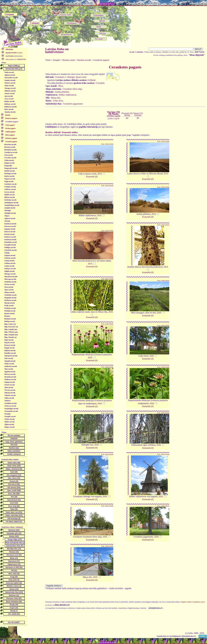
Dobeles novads (10, 171)
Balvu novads (9, 109)
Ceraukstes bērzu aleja (72, 89)
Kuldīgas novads (10, 247)
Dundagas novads (10, 174)
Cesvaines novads (10, 158)
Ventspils (7, 414)
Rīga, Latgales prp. (11, 329)
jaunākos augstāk (113, 119)
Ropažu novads (10, 343)
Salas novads (9, 358)
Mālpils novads (10, 271)
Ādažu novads (9, 72)
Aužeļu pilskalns (62, 92)
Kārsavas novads (10, 226)
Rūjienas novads (10, 350)
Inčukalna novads (10, 200)
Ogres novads (9, 290)
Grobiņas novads (10, 187)
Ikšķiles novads (10, 195)
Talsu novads (9, 387)
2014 (100, 174)
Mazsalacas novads (11, 277)
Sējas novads (9, 369)
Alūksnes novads (10, 91)
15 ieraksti (100, 83)
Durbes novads (9, 176)
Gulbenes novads (10, 189)
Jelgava (7, 216)
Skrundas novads (10, 377)
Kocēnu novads (10, 234)
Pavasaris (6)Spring (127, 114)
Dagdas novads (9, 163)
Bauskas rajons (69, 60)
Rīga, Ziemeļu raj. (10, 337)
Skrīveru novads (10, 374)
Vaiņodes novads (10, 395)
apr (127, 118)
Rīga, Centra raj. (10, 324)
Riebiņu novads (10, 321)
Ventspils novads (10, 416)
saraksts (14, 53)
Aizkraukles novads (11, 78)
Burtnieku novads (10, 150)
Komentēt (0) (92, 177)
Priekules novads (10, 308)
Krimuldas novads (11, 242)
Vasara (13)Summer (138, 114)
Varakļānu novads (10, 403)
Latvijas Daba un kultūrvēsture (57, 50)
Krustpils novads (10, 245)
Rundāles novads (10, 353)
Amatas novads (10, 93)
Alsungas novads (10, 88)
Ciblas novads (9, 160)
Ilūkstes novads (10, 197)
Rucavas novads (10, 345)
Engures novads (10, 179)
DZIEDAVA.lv (107, 4)
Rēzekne (7, 316)
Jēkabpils (8, 210)
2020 (110, 312)
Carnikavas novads (11, 152)
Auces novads (9, 99)
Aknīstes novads (10, 83)
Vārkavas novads (10, 406)
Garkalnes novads (10, 184)
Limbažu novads (10, 258)
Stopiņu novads (10, 382)
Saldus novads (9, 364)
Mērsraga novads (10, 279)
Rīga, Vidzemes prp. (11, 332)
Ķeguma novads (10, 229)
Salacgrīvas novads (11, 356)
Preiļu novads (9, 306)
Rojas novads (9, 340)
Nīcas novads (9, 287)
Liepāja (7, 253)
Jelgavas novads (10, 218)
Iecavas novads (9, 192)
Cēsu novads (9, 155)
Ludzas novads (9, 266)
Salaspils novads (10, 361)
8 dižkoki (92, 80)
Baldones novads (10, 104)
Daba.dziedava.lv (15, 59)
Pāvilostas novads (10, 300)
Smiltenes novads (10, 380)
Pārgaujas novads (10, 298)
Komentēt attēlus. (70, 132)
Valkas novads (9, 398)
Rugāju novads (9, 348)
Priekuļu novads (10, 311)
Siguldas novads (10, 372)
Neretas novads (10, 284)
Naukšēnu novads (10, 282)
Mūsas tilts (56, 98)
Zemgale (57, 60)
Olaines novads (10, 292)
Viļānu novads (9, 424)
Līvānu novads (9, 261)
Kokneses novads (10, 237)
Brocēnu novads (10, 147)
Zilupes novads (9, 427)
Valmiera (7, 401)
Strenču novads (10, 385)
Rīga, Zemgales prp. (11, 335)
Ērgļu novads (9, 181)
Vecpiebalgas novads (11, 409)
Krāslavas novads (10, 240)
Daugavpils (8, 166)
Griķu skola (58, 101)
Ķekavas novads (10, 232)
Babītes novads (9, 101)
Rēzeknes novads (10, 319)
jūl (138, 118)
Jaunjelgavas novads (11, 203)
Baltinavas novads (10, 107)
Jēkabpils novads (10, 213)
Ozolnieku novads (10, 295)
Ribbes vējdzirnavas (68, 95)
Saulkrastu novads (11, 366)
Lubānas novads (10, 263)
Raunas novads (10, 313)
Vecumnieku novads (11, 411)
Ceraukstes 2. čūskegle (65, 77)
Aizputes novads (10, 80)
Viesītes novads (10, 419)
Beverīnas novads (10, 144)
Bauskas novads (10, 112)
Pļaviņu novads (10, 303)
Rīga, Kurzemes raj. (11, 327)
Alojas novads (9, 86)
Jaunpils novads (10, 208)
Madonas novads (10, 269)
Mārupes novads (10, 274)
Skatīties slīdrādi (53, 132)
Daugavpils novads (11, 168)
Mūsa (61, 86)
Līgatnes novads (10, 255)
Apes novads (9, 96)
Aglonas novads (10, 75)
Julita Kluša (109, 144)
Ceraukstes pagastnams (73, 104)
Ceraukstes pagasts (101, 60)
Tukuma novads (10, 393)
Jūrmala (7, 221)
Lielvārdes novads (10, 250)
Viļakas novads (9, 422)
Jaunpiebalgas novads (12, 205)
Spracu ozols (81, 77)
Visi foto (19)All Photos (113, 114)
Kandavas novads (10, 224)
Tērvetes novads (10, 390)
